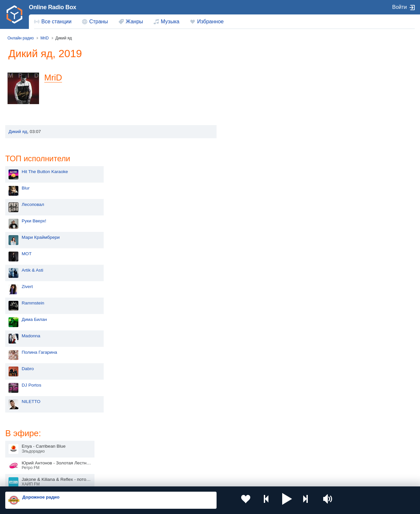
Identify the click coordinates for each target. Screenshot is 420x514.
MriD (56, 78)
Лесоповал (249, 98)
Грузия (106, 461)
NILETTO (248, 295)
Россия (24, 427)
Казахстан (274, 427)
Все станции (56, 22)
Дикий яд (18, 132)
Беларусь (26, 461)
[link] (14, 14)
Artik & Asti (249, 164)
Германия (273, 461)
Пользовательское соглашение (87, 479)
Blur (242, 82)
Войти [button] (399, 7)
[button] (271, 500)
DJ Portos (248, 279)
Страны (99, 22)
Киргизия (26, 438)
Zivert (244, 180)
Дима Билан (251, 213)
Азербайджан (195, 461)
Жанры (134, 22)
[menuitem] (53, 22)
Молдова (190, 427)
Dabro (244, 263)
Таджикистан (112, 438)
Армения (190, 438)
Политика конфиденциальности (150, 479)
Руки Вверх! (251, 115)
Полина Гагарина (256, 246)
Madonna (248, 230)
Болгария (273, 438)
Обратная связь (200, 479)
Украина (107, 427)
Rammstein (250, 197)
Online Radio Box (52, 7)
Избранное (210, 22)
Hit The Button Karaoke (261, 66)
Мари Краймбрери (257, 131)
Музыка (170, 22)
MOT (243, 148)
